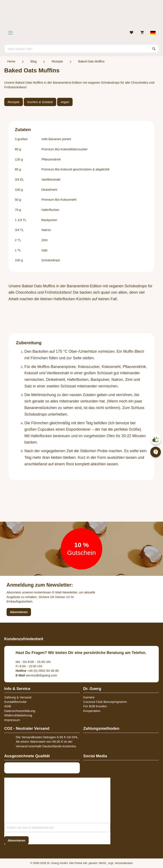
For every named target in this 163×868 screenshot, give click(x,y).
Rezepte (57, 61)
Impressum (12, 720)
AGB (8, 706)
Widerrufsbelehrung (18, 715)
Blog (34, 61)
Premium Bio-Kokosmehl (59, 200)
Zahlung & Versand (18, 697)
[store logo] (81, 16)
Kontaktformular (15, 702)
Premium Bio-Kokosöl (57, 169)
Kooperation (92, 711)
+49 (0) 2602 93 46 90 (37, 671)
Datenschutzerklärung (20, 711)
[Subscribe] (16, 840)
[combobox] (81, 49)
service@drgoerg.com (36, 675)
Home (11, 61)
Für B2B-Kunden (95, 706)
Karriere (89, 697)
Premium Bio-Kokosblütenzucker (65, 149)
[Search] (154, 49)
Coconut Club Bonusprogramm (105, 702)
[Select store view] (153, 33)
